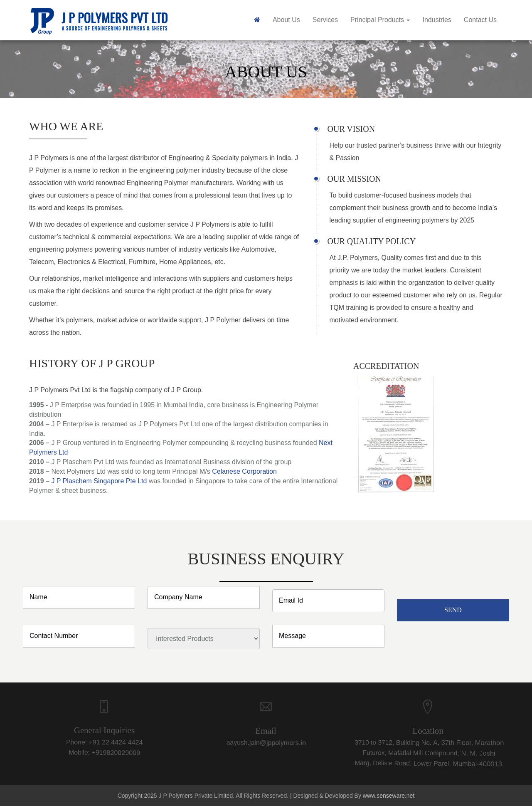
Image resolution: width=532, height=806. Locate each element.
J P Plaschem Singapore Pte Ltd (99, 481)
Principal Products (380, 20)
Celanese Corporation (244, 471)
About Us (286, 20)
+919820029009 (109, 752)
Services (325, 20)
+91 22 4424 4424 (108, 742)
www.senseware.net (389, 796)
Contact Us (480, 20)
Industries (437, 20)
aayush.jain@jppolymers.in (261, 744)
